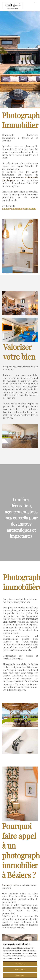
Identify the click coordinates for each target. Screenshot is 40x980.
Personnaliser (20, 970)
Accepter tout (20, 964)
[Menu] (36, 3)
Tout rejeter (20, 975)
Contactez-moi (9, 885)
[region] (20, 960)
